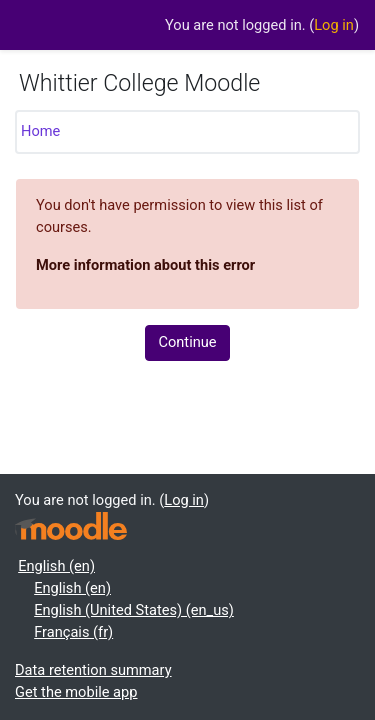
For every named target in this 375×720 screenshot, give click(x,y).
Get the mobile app (76, 692)
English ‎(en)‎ (56, 566)
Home (40, 131)
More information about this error (145, 265)
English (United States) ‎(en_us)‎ (134, 610)
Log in (334, 25)
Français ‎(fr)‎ (73, 632)
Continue (187, 342)
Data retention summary (93, 670)
